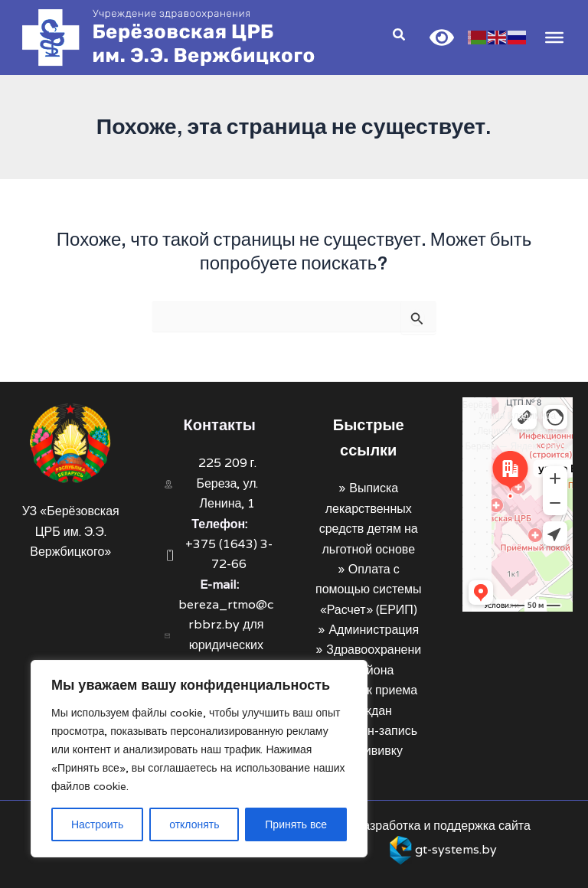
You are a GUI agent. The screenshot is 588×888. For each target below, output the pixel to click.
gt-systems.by (456, 849)
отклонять (194, 824)
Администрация (374, 630)
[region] (199, 759)
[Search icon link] (398, 37)
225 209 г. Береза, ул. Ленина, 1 (227, 483)
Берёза (478, 405)
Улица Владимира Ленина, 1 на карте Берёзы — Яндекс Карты (517, 431)
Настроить (97, 824)
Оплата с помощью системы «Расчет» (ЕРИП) (368, 589)
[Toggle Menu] (553, 38)
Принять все (296, 824)
